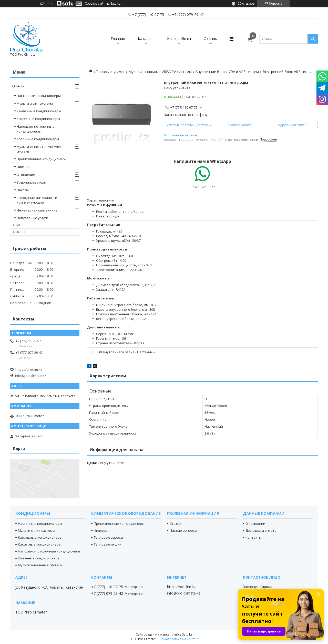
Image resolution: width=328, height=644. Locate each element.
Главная (118, 39)
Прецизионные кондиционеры (42, 159)
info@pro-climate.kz (31, 376)
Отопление (26, 175)
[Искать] (313, 39)
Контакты (254, 537)
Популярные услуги (32, 218)
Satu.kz (187, 634)
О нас (16, 225)
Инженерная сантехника (37, 210)
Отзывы (211, 39)
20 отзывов (246, 3)
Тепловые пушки (108, 544)
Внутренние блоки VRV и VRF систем (227, 72)
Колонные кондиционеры (38, 139)
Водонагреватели (31, 182)
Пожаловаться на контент (179, 639)
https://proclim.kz (29, 369)
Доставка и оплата (261, 530)
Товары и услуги (110, 72)
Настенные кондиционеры (39, 96)
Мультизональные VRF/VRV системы (160, 72)
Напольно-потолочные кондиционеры (36, 129)
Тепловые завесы (108, 537)
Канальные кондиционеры (39, 111)
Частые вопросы (183, 530)
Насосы (23, 190)
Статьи (176, 524)
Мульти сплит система (35, 103)
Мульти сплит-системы (37, 530)
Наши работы (179, 39)
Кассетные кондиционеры (38, 119)
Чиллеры (24, 167)
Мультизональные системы (41, 565)
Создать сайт (95, 4)
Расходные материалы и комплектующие (37, 200)
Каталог (145, 39)
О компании (255, 524)
